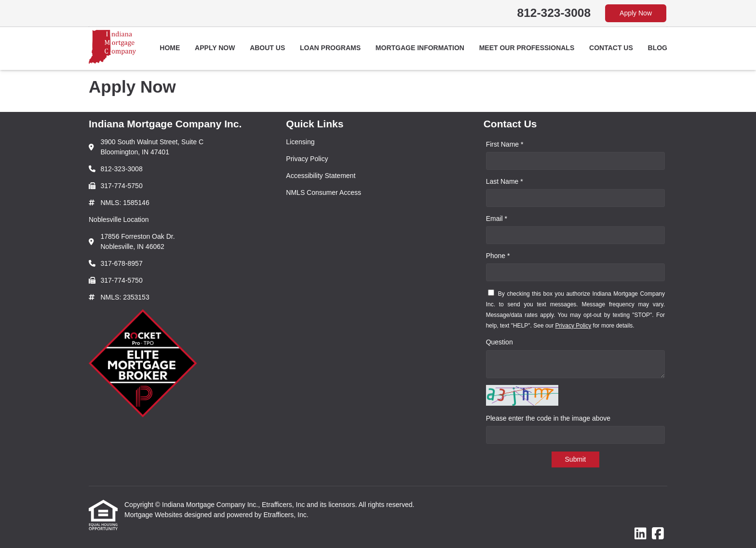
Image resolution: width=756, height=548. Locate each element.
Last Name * (505, 181)
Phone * (498, 256)
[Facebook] (658, 534)
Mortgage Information (420, 48)
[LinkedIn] (641, 534)
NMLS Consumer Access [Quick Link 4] (324, 192)
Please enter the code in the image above (548, 418)
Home (170, 48)
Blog (658, 48)
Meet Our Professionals (527, 48)
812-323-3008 (554, 13)
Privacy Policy (574, 326)
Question (499, 342)
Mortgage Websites (154, 515)
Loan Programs (330, 48)
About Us (267, 48)
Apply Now (636, 13)
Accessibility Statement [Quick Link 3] (321, 176)
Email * (497, 219)
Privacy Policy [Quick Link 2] (307, 159)
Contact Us (611, 48)
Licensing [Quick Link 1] (300, 142)
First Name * (505, 144)
